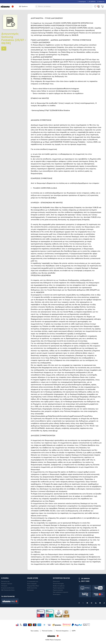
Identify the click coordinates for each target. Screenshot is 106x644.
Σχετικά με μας (5, 581)
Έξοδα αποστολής (32, 588)
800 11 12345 (85, 581)
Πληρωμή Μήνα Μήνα (33, 586)
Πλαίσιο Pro (101, 2)
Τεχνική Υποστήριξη (58, 584)
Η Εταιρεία (4, 586)
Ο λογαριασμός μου (33, 581)
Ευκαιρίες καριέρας (7, 584)
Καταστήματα (83, 2)
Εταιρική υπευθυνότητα (8, 588)
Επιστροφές (30, 590)
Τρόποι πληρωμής (32, 584)
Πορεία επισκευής (58, 590)
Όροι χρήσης (35, 631)
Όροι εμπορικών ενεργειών (61, 592)
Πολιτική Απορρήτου (62, 631)
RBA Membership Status (8, 590)
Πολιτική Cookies (47, 631)
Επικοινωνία (56, 581)
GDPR (74, 631)
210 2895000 (85, 579)
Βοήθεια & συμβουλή (59, 586)
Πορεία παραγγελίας (59, 588)
